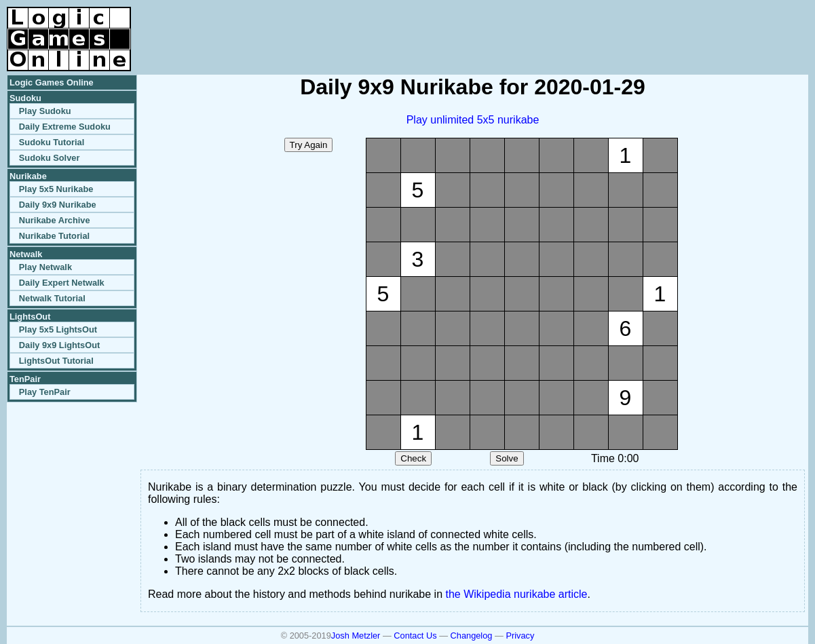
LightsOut (30, 317)
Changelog (472, 636)
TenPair (25, 379)
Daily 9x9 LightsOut (59, 345)
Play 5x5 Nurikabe (56, 189)
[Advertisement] (649, 27)
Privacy (520, 636)
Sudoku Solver (50, 158)
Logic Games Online (52, 82)
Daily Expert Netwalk (62, 283)
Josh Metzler (356, 636)
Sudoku (25, 98)
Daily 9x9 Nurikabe (58, 205)
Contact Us (415, 636)
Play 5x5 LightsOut (58, 329)
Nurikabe (28, 176)
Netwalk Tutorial (52, 298)
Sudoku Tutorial (52, 142)
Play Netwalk (45, 267)
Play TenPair (45, 392)
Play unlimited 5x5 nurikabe (473, 120)
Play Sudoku (45, 111)
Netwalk (26, 254)
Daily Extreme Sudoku (65, 127)
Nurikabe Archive (55, 220)
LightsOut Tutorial (56, 361)
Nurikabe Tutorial (54, 236)
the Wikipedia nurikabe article (517, 594)
